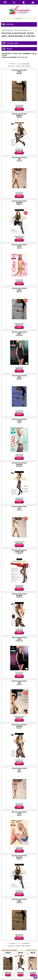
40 (21, 57)
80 (23, 57)
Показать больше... (32, 950)
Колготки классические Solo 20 (19, 813)
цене (20, 53)
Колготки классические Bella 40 (19, 115)
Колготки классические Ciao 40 (19, 552)
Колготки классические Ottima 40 (19, 464)
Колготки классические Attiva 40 (19, 72)
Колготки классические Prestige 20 (19, 639)
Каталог (8, 24)
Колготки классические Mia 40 (19, 770)
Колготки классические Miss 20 (19, 508)
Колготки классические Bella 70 (19, 203)
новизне (34, 53)
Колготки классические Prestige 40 (19, 333)
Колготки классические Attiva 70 (19, 377)
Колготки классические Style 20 (19, 683)
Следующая (25, 64)
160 (26, 57)
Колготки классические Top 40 (19, 421)
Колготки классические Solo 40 (19, 246)
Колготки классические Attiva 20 (19, 290)
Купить (19, 109)
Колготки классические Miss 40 (19, 159)
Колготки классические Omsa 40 (19, 901)
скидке (5, 55)
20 (18, 57)
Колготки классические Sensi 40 (19, 595)
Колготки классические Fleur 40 (19, 726)
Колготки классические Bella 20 (19, 857)
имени (15, 53)
